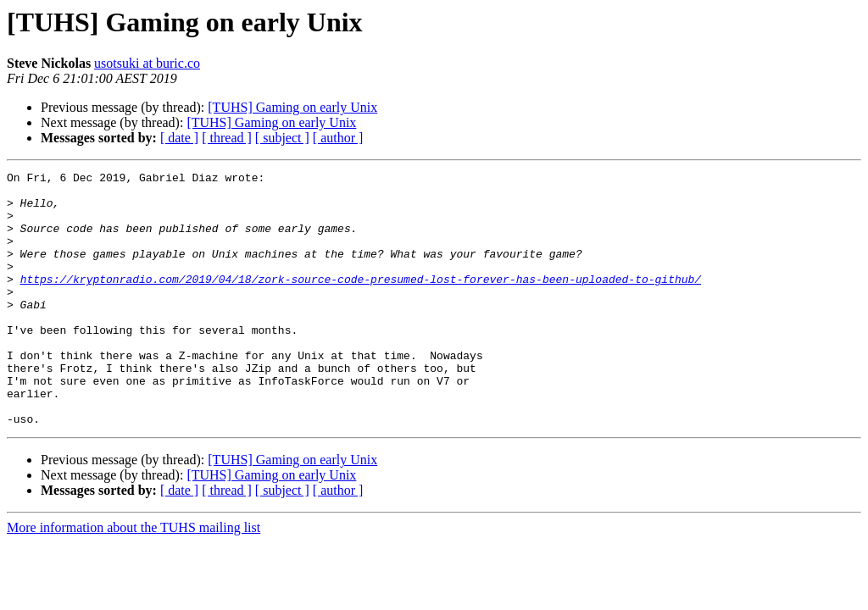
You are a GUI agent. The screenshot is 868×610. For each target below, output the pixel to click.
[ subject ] (282, 138)
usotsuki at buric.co (147, 63)
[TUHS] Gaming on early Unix (292, 107)
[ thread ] (227, 138)
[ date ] (179, 138)
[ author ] (338, 138)
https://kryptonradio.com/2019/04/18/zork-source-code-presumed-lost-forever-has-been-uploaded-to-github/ (361, 302)
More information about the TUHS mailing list (134, 578)
